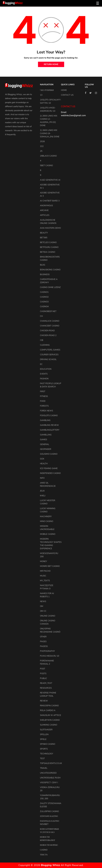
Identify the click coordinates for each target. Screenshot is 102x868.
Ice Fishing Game (49, 468)
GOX (42, 459)
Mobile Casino (48, 534)
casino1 (44, 292)
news (43, 601)
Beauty (44, 233)
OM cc (43, 611)
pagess (44, 646)
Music (43, 576)
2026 (42, 141)
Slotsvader (46, 730)
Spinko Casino (48, 744)
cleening (45, 345)
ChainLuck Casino (50, 321)
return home (51, 64)
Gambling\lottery (50, 430)
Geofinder (46, 449)
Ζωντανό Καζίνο (49, 816)
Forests (44, 406)
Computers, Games (50, 350)
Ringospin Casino (49, 706)
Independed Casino (50, 473)
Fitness (44, 396)
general (45, 444)
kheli (43, 496)
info (42, 478)
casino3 (44, 302)
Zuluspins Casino (49, 811)
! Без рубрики (47, 90)
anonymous (46, 206)
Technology (47, 754)
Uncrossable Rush (50, 778)
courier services (49, 355)
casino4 (44, 307)
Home (64, 90)
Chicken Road (47, 331)
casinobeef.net (48, 311)
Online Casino (48, 616)
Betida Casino (48, 252)
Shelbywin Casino (50, 720)
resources (46, 688)
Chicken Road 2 (48, 335)
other (43, 637)
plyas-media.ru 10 (50, 656)
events (44, 374)
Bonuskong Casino (50, 270)
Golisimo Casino (49, 454)
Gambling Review (49, 425)
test (42, 758)
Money (43, 561)
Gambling (45, 420)
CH (41, 316)
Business (45, 274)
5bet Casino (46, 165)
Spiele (43, 739)
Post (43, 669)
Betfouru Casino (49, 247)
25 (41, 151)
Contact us (67, 95)
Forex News (46, 411)
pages (43, 641)
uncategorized (48, 773)
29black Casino (48, 156)
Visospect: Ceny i (49, 783)
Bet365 (44, 238)
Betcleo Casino (48, 242)
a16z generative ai (50, 180)
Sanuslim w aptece (51, 715)
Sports (44, 749)
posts (43, 674)
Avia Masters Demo (50, 228)
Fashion (44, 379)
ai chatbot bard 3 (50, 201)
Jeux (42, 491)
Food (43, 401)
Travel (44, 768)
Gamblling (46, 435)
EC (41, 364)
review (44, 701)
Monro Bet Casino (50, 566)
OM (42, 606)
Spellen (44, 734)
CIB (42, 340)
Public (43, 678)
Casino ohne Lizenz (50, 287)
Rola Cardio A (48, 710)
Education (46, 369)
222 (42, 146)
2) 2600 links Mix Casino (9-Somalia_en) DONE (50, 133)
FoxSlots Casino (49, 416)
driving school (48, 359)
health (44, 464)
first (43, 391)
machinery (46, 516)
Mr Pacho (45, 571)
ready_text (46, 683)
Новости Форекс (49, 845)
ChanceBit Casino (50, 326)
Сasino (44, 850)
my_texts (45, 581)
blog (43, 265)
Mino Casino (47, 521)
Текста (44, 855)
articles (45, 215)
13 (41, 95)
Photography (47, 651)
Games (43, 440)
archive (44, 210)
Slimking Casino (49, 725)
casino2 (44, 297)
